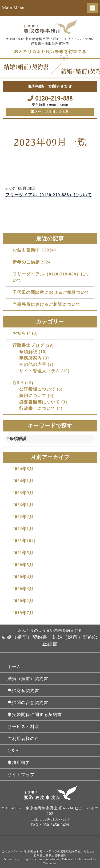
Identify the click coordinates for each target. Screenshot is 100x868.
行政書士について (37, 408)
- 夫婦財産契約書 (22, 691)
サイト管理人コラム (40, 371)
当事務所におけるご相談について (47, 304)
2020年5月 (23, 565)
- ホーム (13, 667)
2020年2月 (23, 601)
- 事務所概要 (17, 763)
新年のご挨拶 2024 (32, 262)
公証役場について (37, 389)
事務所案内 (31, 358)
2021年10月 (24, 541)
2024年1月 (23, 481)
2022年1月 (23, 529)
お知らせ (22, 333)
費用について (33, 396)
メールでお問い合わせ (50, 112)
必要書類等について (40, 402)
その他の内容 (33, 364)
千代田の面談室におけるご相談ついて (51, 292)
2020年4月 (23, 577)
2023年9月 (23, 493)
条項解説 (28, 352)
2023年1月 (23, 505)
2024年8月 (23, 469)
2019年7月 (23, 613)
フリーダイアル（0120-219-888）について (49, 195)
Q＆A (18, 383)
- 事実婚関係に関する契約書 (33, 715)
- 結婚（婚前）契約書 (26, 679)
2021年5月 (23, 553)
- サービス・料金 (22, 727)
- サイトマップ (20, 775)
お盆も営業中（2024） (35, 250)
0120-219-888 (50, 99)
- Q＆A (12, 751)
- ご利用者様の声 (22, 739)
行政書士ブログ (28, 345)
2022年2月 (23, 517)
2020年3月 (23, 589)
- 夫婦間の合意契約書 (26, 703)
